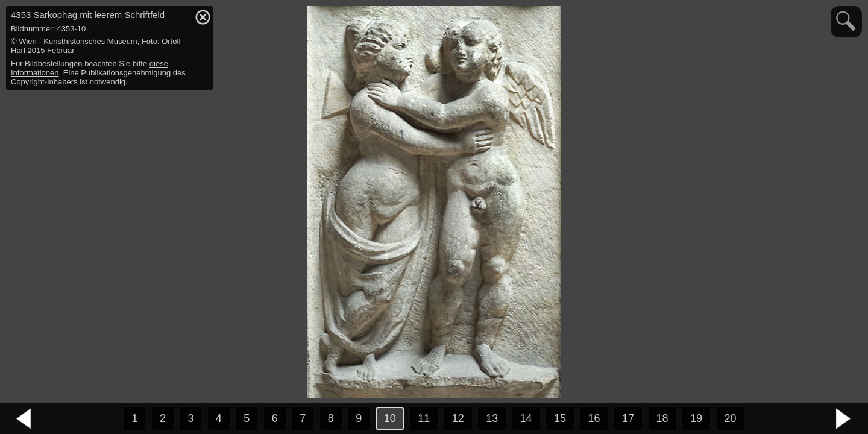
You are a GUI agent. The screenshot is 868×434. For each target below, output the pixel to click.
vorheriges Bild (24, 419)
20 (731, 418)
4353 (88, 15)
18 (662, 418)
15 (560, 418)
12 (458, 418)
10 (390, 418)
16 (594, 418)
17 (628, 418)
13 (492, 418)
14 (526, 418)
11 (424, 418)
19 (696, 418)
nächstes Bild (844, 419)
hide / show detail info (203, 17)
